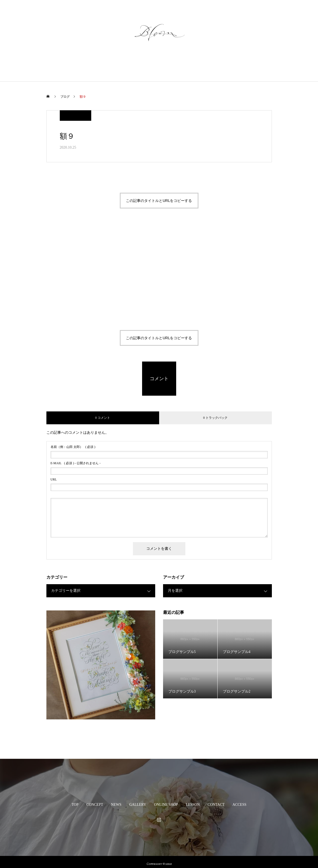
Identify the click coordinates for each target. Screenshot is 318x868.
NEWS (111, 67)
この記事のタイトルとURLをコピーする (159, 201)
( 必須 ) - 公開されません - (76, 463)
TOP (62, 67)
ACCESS (252, 67)
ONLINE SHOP (168, 67)
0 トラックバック (215, 418)
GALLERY (136, 67)
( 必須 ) (73, 447)
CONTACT (225, 67)
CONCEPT (85, 67)
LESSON (198, 67)
